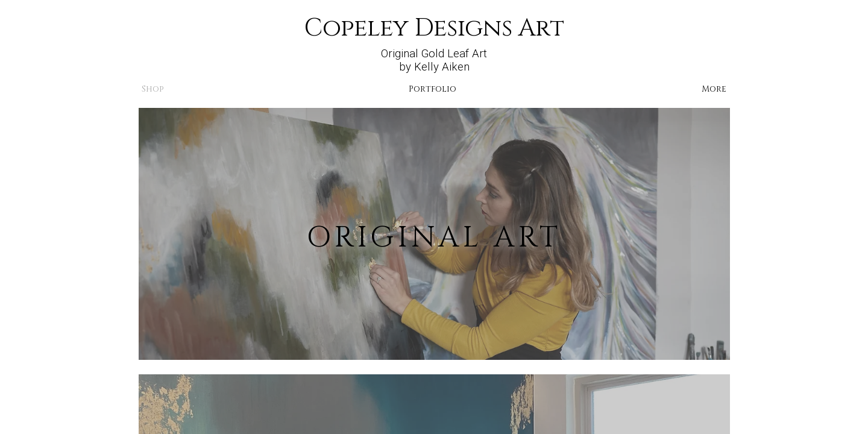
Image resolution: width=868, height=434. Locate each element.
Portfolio (432, 89)
